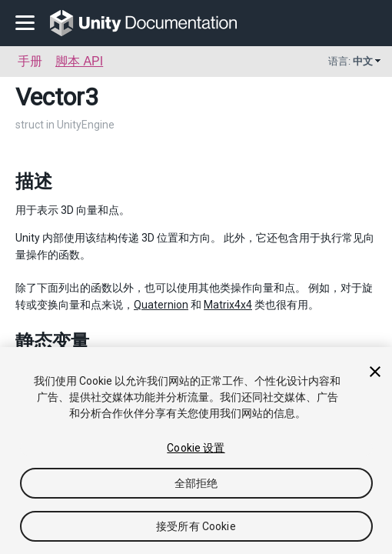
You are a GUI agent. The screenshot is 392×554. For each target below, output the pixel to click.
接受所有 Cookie (196, 526)
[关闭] (375, 372)
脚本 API (79, 61)
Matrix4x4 (228, 305)
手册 (30, 61)
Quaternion (161, 305)
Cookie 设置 (196, 448)
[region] (196, 451)
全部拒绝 (196, 483)
